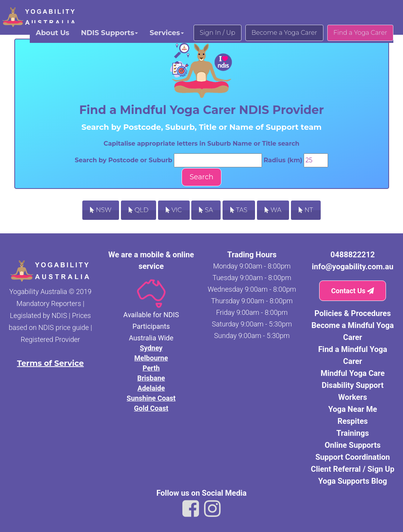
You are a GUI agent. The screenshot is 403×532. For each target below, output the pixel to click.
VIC (174, 210)
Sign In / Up (218, 33)
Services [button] (167, 33)
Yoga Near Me (352, 409)
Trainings (353, 433)
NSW (101, 210)
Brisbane (151, 378)
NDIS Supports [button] (109, 33)
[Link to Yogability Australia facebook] (191, 509)
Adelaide (151, 388)
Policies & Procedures (353, 313)
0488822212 (353, 255)
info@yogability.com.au (353, 267)
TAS (239, 210)
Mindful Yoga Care (353, 373)
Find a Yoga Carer (360, 33)
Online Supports (353, 445)
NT (306, 210)
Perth (151, 368)
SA (206, 210)
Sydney (151, 348)
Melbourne (151, 358)
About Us (52, 33)
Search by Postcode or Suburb (124, 160)
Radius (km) (283, 160)
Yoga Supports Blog (353, 481)
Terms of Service (50, 363)
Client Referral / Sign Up (353, 469)
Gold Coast (151, 408)
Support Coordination (353, 457)
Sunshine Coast (151, 398)
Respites (352, 421)
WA (273, 210)
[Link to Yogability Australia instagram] (212, 509)
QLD (139, 210)
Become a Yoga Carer (284, 33)
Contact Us (353, 291)
